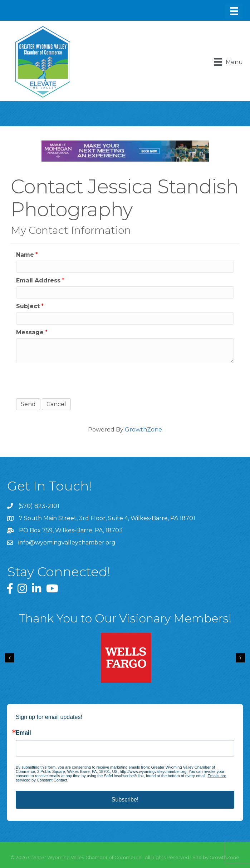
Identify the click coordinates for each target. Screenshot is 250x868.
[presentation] (70, 381)
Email (23, 733)
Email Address (38, 280)
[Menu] (234, 11)
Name (25, 255)
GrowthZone (143, 430)
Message (30, 332)
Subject (28, 306)
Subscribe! (125, 800)
